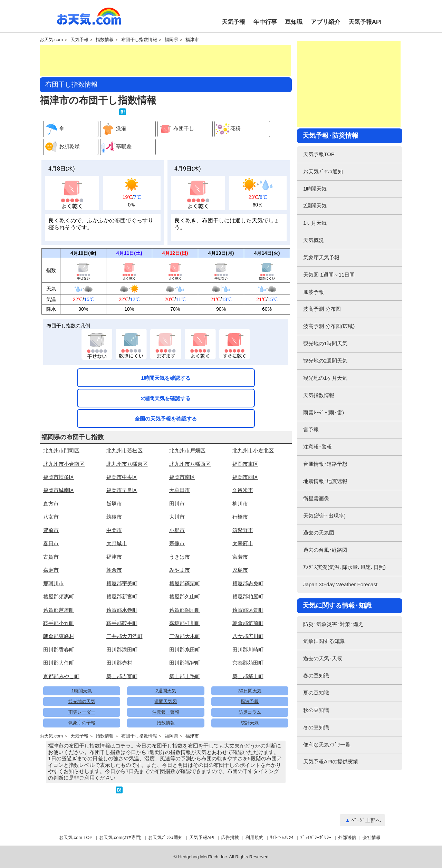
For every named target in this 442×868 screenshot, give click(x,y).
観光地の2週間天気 (325, 361)
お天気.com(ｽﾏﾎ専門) (120, 837)
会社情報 (372, 837)
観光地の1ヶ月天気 (325, 378)
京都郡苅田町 (248, 663)
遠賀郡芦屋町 (59, 610)
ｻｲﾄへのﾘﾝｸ (282, 837)
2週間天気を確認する (166, 398)
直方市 (51, 504)
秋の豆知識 (316, 710)
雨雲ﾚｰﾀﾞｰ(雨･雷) (324, 412)
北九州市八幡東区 (127, 464)
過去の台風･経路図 (325, 550)
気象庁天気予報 (321, 257)
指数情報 (105, 40)
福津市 (192, 40)
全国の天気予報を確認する (166, 419)
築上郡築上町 (248, 676)
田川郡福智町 (185, 663)
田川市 (177, 504)
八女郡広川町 (248, 636)
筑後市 (114, 517)
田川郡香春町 (59, 650)
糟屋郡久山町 (185, 596)
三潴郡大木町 (185, 636)
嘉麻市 (51, 570)
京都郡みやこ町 (61, 676)
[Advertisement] (165, 60)
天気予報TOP (319, 154)
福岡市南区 (182, 477)
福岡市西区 (245, 477)
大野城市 (117, 543)
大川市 (177, 517)
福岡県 (171, 40)
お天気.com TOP (76, 837)
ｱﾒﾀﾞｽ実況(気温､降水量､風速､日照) (344, 567)
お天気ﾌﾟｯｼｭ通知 (323, 171)
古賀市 (51, 557)
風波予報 (250, 701)
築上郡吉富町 (122, 676)
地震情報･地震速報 (325, 481)
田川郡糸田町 (185, 650)
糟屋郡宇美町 (122, 583)
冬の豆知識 (316, 727)
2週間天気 (166, 691)
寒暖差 (116, 147)
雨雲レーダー (82, 712)
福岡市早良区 (122, 490)
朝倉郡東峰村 (59, 636)
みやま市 (180, 570)
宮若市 (240, 557)
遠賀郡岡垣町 (185, 610)
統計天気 (250, 723)
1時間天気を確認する (166, 378)
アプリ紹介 (325, 22)
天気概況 (314, 240)
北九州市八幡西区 (190, 464)
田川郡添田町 (122, 650)
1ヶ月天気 (315, 223)
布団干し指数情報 (139, 40)
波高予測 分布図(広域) (329, 326)
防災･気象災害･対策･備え (333, 624)
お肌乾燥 (62, 147)
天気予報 (233, 22)
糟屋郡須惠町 (59, 596)
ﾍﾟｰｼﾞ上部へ (366, 820)
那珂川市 (54, 583)
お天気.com (89, 20)
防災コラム (250, 712)
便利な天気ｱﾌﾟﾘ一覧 (327, 745)
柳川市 (240, 504)
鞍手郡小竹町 (59, 623)
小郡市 (177, 530)
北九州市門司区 (61, 450)
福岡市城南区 (59, 490)
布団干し (176, 129)
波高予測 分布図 (322, 309)
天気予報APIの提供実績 (331, 761)
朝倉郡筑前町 (248, 623)
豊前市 (51, 530)
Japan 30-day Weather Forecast (340, 584)
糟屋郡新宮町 (122, 596)
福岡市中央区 (122, 477)
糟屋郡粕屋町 (248, 596)
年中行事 (265, 22)
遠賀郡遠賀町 (248, 610)
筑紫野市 (243, 530)
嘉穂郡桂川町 (185, 623)
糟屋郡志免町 (248, 583)
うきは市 (180, 557)
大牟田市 (180, 490)
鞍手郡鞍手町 (122, 623)
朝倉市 (114, 570)
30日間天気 (250, 691)
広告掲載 (230, 837)
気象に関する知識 (324, 641)
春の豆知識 (316, 676)
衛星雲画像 (316, 498)
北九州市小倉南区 (64, 464)
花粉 (228, 129)
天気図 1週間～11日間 (329, 275)
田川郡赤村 (119, 663)
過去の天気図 (319, 533)
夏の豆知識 (316, 693)
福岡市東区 (245, 464)
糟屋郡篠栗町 (185, 583)
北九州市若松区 (124, 450)
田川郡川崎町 (248, 650)
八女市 (51, 517)
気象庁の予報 (82, 723)
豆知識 (294, 22)
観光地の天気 (82, 701)
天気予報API (365, 22)
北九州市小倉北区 (253, 450)
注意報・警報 (166, 712)
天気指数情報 (319, 395)
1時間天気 (82, 691)
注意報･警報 (318, 447)
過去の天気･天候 (323, 658)
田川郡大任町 (59, 663)
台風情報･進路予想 (325, 464)
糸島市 (240, 570)
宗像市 (177, 543)
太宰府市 (243, 543)
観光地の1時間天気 (325, 343)
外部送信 (347, 837)
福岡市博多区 (59, 477)
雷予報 (311, 429)
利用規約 (254, 837)
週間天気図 (166, 701)
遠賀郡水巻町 (122, 610)
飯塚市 (114, 504)
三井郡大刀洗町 (124, 636)
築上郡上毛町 (185, 676)
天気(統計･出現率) (324, 516)
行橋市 (240, 517)
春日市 (51, 543)
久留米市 (243, 490)
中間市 (114, 530)
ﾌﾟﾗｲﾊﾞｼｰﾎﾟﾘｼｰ (316, 837)
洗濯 (113, 129)
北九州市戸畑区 (187, 450)
